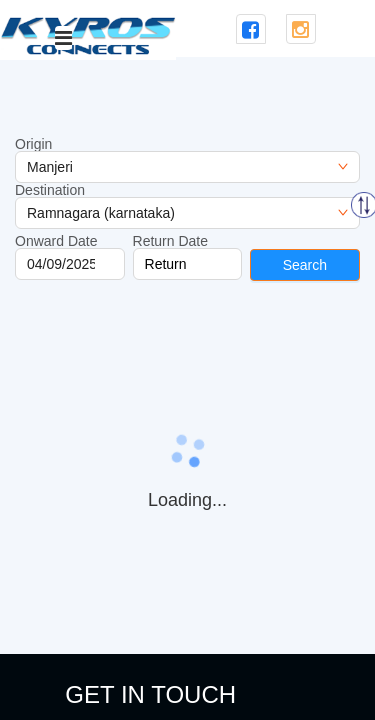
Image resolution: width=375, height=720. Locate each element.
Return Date (170, 241)
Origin (33, 144)
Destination (50, 190)
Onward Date (56, 241)
